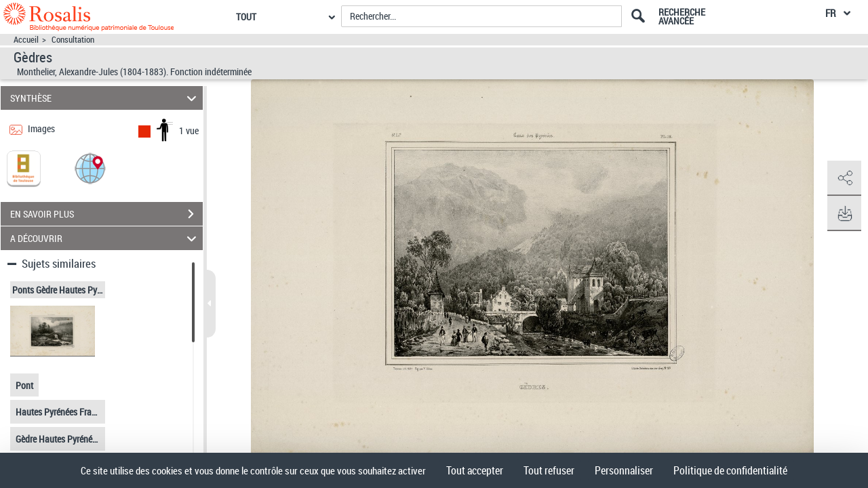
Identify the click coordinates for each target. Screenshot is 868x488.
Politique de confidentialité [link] (730, 470)
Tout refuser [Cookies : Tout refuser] (549, 470)
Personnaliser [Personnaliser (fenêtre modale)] (624, 470)
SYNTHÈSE (105, 98)
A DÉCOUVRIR (105, 238)
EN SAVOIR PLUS (106, 214)
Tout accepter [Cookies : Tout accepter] (475, 470)
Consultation (73, 40)
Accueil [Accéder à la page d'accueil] (26, 40)
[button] (90, 168)
